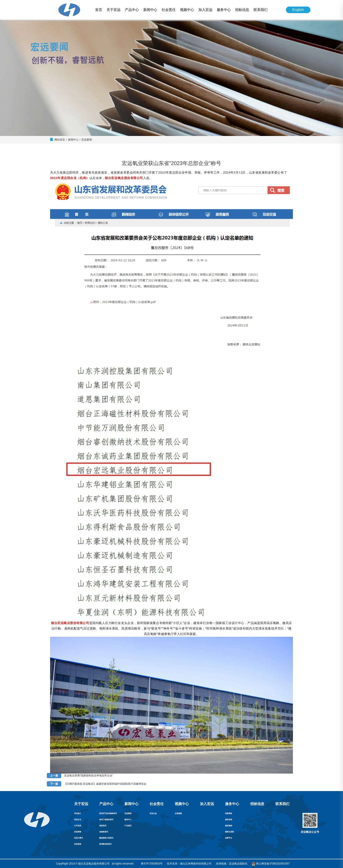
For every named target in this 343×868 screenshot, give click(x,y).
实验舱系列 (104, 832)
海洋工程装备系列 (106, 820)
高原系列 (103, 826)
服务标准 (229, 820)
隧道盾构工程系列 (106, 838)
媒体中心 (128, 820)
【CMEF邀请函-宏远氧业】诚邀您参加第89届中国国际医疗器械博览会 (105, 784)
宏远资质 (78, 844)
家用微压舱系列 (105, 844)
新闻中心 (150, 10)
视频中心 (187, 10)
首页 (99, 10)
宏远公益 (153, 813)
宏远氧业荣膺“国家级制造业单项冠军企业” (89, 776)
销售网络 (229, 813)
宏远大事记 (79, 838)
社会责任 (169, 10)
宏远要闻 (87, 140)
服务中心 (224, 10)
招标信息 (242, 10)
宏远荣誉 (78, 832)
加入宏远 (205, 10)
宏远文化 (78, 820)
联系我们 (261, 10)
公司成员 (78, 826)
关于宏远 (114, 10)
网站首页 (60, 140)
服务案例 (229, 826)
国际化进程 (229, 832)
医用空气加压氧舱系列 (108, 813)
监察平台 (229, 838)
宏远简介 (78, 813)
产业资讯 (128, 826)
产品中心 (132, 10)
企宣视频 (178, 813)
